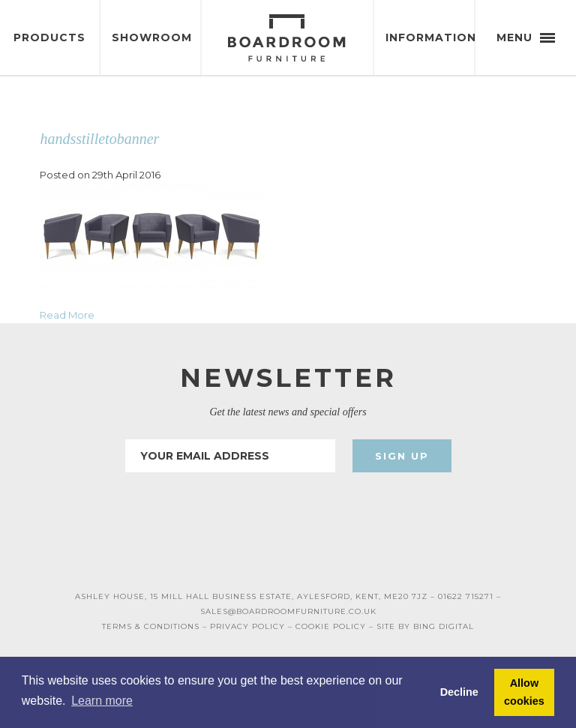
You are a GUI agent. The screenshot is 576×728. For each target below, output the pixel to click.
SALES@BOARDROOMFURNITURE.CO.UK (288, 611)
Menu (526, 37)
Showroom (152, 37)
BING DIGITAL (444, 626)
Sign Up (402, 456)
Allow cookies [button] (524, 692)
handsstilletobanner (99, 139)
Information (430, 37)
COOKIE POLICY (331, 626)
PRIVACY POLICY (247, 626)
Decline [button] (459, 692)
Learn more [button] (102, 701)
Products (49, 37)
